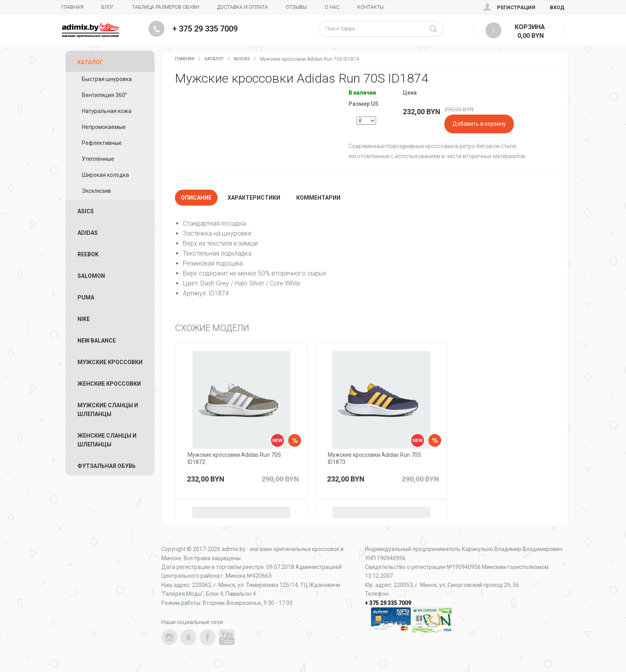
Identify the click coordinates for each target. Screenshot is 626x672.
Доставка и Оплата (243, 7)
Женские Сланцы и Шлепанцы (107, 440)
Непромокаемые (104, 127)
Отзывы (296, 7)
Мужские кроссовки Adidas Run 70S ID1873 (374, 458)
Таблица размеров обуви (166, 7)
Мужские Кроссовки (110, 362)
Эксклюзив (96, 191)
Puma (86, 297)
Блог (108, 7)
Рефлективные (102, 143)
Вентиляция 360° (104, 95)
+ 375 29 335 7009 (205, 29)
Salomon (91, 276)
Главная (72, 7)
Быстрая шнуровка (107, 79)
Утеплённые (98, 159)
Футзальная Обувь (107, 466)
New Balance (97, 341)
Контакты (370, 7)
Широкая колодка (105, 175)
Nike (84, 319)
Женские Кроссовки (109, 384)
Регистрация (516, 7)
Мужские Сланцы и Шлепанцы (108, 410)
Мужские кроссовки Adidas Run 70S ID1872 (234, 458)
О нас (332, 7)
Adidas (242, 59)
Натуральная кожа (107, 111)
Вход (557, 7)
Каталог (214, 59)
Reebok (88, 254)
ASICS (86, 211)
